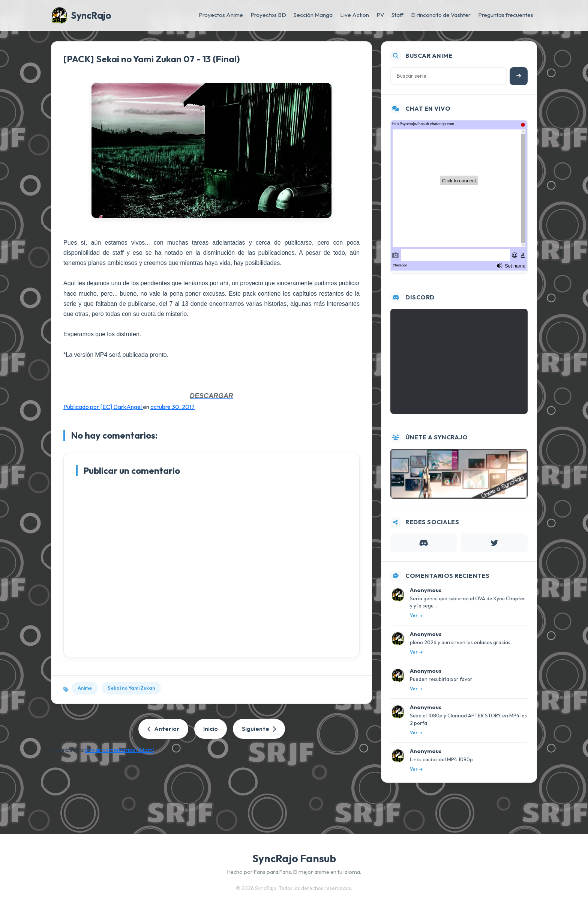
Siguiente (259, 729)
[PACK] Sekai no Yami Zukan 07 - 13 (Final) (152, 59)
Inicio (211, 729)
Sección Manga (313, 15)
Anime (85, 688)
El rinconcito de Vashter (441, 15)
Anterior (163, 729)
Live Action (355, 15)
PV (380, 15)
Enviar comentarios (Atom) (120, 750)
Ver (416, 615)
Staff (397, 15)
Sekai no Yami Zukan (131, 688)
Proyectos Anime (221, 15)
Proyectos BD (268, 15)
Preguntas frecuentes (506, 15)
